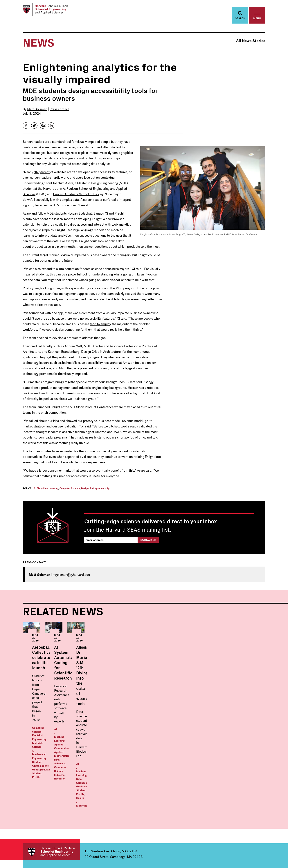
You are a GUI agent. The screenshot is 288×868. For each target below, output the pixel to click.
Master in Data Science (177, 795)
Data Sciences (149, 715)
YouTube (255, 848)
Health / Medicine (227, 720)
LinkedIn (262, 848)
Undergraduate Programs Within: (55, 791)
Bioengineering (42, 805)
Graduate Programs (114, 789)
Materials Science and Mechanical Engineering (56, 830)
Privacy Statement (256, 859)
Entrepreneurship (100, 493)
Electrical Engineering (68, 711)
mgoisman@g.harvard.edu (71, 579)
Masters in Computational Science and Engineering (188, 803)
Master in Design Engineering (181, 811)
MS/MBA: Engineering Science (182, 817)
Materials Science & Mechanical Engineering (58, 715)
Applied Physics (107, 801)
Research (142, 719)
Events (236, 801)
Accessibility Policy (234, 859)
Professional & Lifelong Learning (190, 829)
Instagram (247, 848)
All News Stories (251, 45)
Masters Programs (177, 789)
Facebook (231, 848)
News (235, 795)
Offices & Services (245, 807)
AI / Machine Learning (46, 493)
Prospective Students (240, 815)
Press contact (59, 113)
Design (85, 493)
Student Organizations (45, 719)
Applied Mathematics (127, 715)
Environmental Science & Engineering (58, 823)
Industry (130, 719)
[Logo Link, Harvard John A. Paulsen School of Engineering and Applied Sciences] (51, 11)
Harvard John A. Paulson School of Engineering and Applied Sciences (51, 769)
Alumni (237, 829)
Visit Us (237, 823)
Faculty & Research (246, 789)
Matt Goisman (37, 113)
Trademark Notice (212, 859)
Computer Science (70, 493)
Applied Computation (154, 711)
